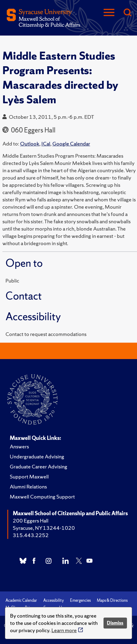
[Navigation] (109, 13)
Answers (19, 446)
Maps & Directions (112, 600)
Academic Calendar (21, 600)
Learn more (64, 630)
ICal (46, 144)
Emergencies (80, 600)
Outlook (30, 144)
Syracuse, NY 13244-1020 (44, 528)
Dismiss (115, 623)
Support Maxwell (29, 476)
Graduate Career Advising (39, 466)
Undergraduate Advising (37, 456)
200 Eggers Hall (31, 521)
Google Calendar (71, 144)
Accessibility (54, 600)
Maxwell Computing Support (42, 497)
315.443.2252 (31, 535)
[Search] (127, 13)
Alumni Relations (28, 486)
